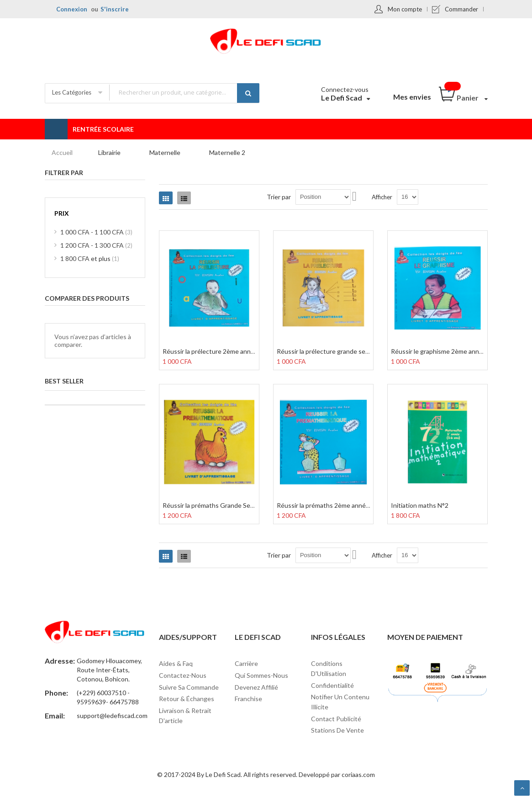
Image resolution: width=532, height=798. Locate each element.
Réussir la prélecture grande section (328, 351)
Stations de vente (337, 730)
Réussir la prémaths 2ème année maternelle (339, 505)
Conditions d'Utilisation (329, 668)
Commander (461, 9)
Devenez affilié (256, 687)
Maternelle (165, 152)
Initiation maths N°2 (420, 505)
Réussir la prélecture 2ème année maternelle (226, 351)
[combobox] (184, 93)
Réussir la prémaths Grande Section (214, 505)
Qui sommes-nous (261, 675)
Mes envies (412, 97)
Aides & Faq (176, 663)
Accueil (62, 152)
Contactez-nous (183, 675)
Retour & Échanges (187, 699)
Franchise (248, 699)
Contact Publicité (336, 719)
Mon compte (405, 9)
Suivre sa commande (189, 687)
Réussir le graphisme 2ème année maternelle (455, 351)
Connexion (72, 9)
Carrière (246, 663)
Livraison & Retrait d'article (185, 716)
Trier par (279, 197)
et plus (90, 258)
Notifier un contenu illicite (340, 702)
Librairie (109, 152)
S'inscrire (115, 9)
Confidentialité (332, 685)
